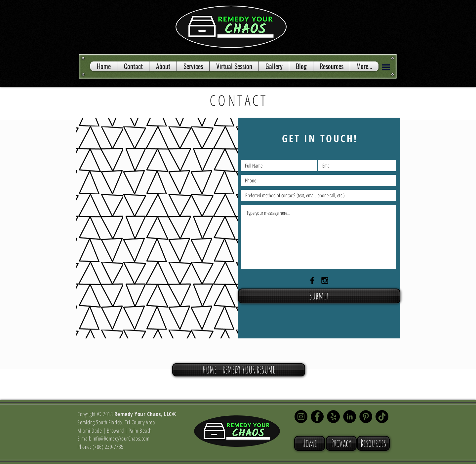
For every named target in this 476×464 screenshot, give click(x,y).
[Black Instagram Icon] (325, 280)
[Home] (310, 443)
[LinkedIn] (350, 417)
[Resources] (373, 443)
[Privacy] (341, 443)
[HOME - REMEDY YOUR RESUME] (239, 370)
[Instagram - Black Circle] (301, 417)
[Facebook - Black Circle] (317, 417)
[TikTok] (382, 417)
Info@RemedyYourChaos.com (121, 438)
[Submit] (319, 296)
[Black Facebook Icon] (312, 280)
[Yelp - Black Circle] (333, 417)
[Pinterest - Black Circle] (366, 417)
